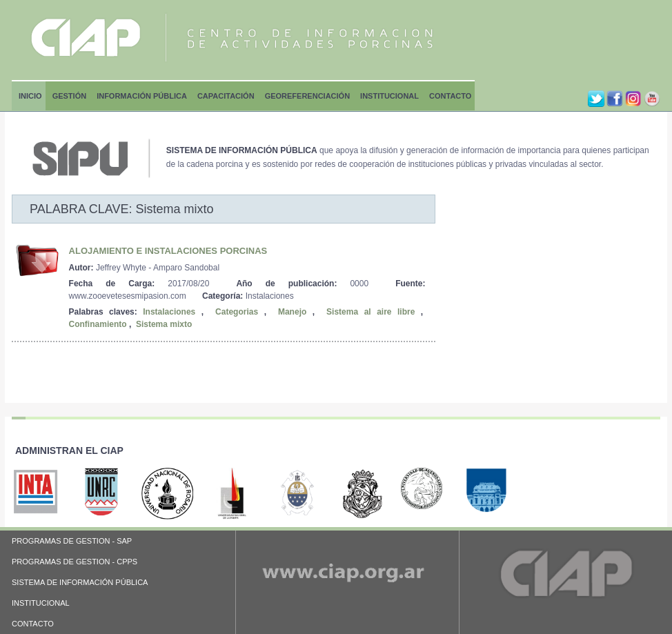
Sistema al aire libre (370, 312)
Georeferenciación (307, 96)
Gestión (70, 96)
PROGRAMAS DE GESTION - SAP (72, 541)
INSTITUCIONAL (41, 603)
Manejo (292, 312)
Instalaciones (169, 312)
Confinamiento (98, 324)
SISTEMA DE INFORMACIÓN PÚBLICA (80, 582)
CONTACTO (33, 624)
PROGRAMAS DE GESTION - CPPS (75, 562)
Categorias (237, 312)
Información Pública (142, 96)
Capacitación (226, 96)
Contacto (450, 96)
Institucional (389, 96)
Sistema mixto (164, 324)
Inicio (30, 96)
